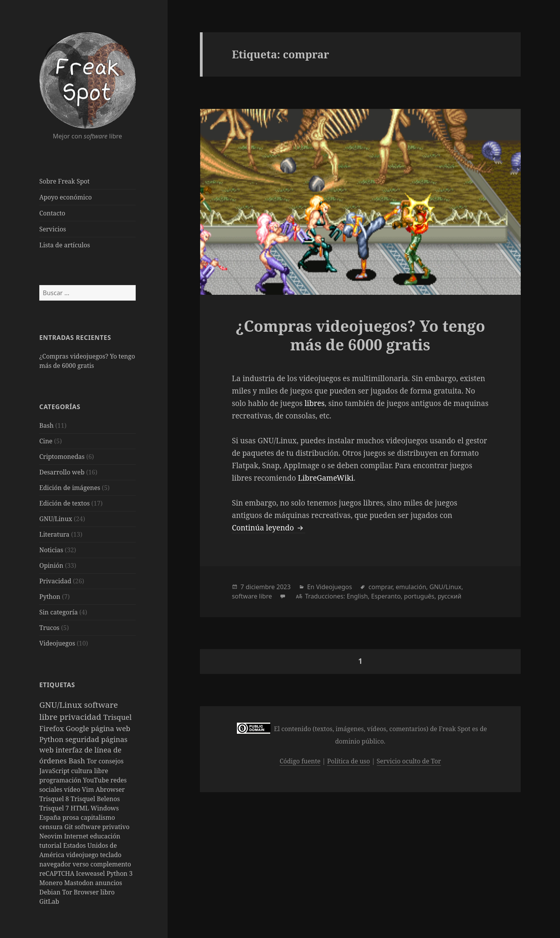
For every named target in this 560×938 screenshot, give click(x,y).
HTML (80, 808)
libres (314, 403)
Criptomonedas (62, 457)
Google (78, 728)
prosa (72, 817)
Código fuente (300, 761)
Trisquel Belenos (95, 799)
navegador (56, 864)
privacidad (81, 717)
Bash (46, 425)
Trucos (49, 628)
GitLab (49, 901)
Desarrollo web (62, 472)
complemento (111, 864)
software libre (252, 596)
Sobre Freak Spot (64, 181)
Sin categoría (59, 612)
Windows (105, 808)
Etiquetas (57, 685)
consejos (111, 761)
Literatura (54, 534)
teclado (111, 855)
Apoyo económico (66, 197)
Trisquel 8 (55, 799)
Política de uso (348, 761)
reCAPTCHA (58, 873)
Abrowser (110, 789)
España (51, 817)
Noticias (51, 550)
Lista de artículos (65, 245)
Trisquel (118, 717)
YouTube (97, 780)
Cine (46, 441)
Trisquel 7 (55, 808)
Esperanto (386, 596)
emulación (411, 587)
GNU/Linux (56, 519)
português (419, 596)
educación (105, 836)
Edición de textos (65, 503)
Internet (77, 836)
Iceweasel (91, 873)
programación (61, 780)
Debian (51, 892)
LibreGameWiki (326, 478)
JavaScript (55, 771)
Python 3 (120, 873)
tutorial (51, 845)
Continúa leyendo (268, 528)
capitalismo (98, 817)
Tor (93, 761)
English (357, 596)
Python (50, 597)
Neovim (52, 836)
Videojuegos (57, 643)
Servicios (53, 229)
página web (111, 728)
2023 (284, 587)
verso (82, 864)
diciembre (260, 587)
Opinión (51, 565)
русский (449, 596)
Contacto (52, 213)
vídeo (73, 789)
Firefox (52, 728)
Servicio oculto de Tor (409, 761)
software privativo (102, 827)
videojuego (83, 855)
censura (52, 827)
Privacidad (55, 581)
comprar (381, 587)
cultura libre (90, 771)
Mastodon (80, 883)
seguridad (83, 739)
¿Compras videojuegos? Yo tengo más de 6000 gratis (360, 335)
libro (108, 892)
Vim (89, 789)
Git (70, 827)
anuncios (109, 883)
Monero (52, 883)
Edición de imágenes (70, 488)
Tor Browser (81, 892)
